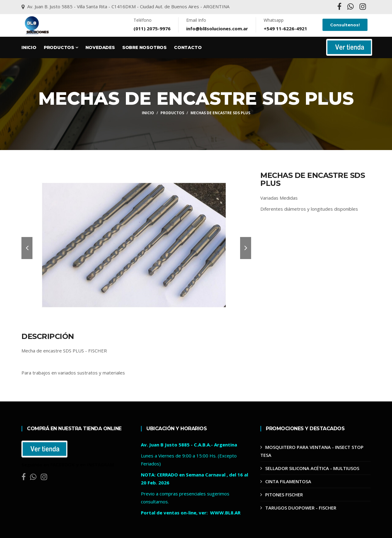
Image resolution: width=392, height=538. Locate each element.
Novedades (100, 47)
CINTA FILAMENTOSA (288, 481)
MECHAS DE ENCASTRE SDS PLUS (220, 113)
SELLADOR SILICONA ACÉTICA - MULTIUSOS (312, 468)
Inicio (29, 47)
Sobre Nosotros (144, 47)
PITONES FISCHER (284, 495)
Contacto (188, 47)
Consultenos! (345, 25)
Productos (61, 47)
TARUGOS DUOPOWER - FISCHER (301, 508)
